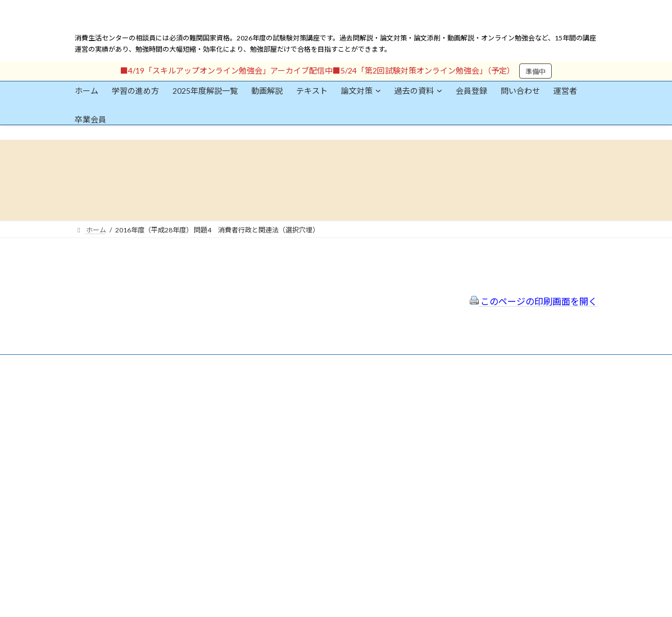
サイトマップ (285, 438)
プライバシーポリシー (298, 424)
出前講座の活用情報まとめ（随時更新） (325, 469)
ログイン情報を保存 (123, 555)
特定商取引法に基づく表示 (305, 408)
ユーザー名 (92, 446)
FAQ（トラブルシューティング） (315, 453)
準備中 (535, 72)
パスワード (92, 498)
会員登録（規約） (292, 394)
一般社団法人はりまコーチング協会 (488, 398)
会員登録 (108, 417)
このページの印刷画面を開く (533, 301)
